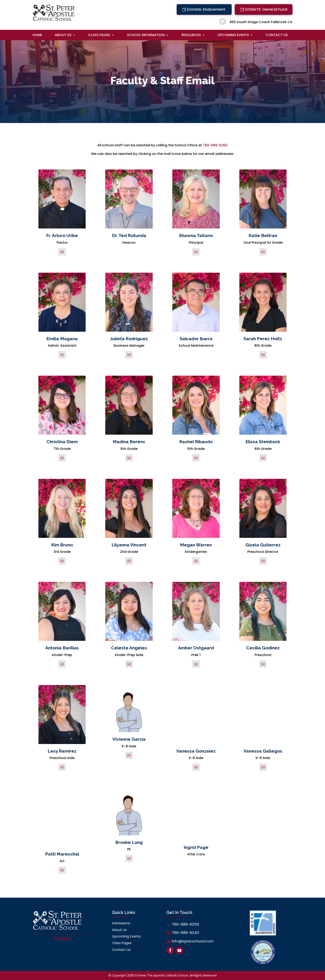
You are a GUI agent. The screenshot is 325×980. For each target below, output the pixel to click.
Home (37, 35)
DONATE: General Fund (266, 9)
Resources (191, 35)
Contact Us (277, 35)
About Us (63, 35)
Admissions (121, 923)
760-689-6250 (215, 145)
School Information (146, 35)
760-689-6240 (185, 933)
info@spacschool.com (193, 941)
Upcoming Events (233, 35)
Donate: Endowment (206, 9)
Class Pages (99, 35)
